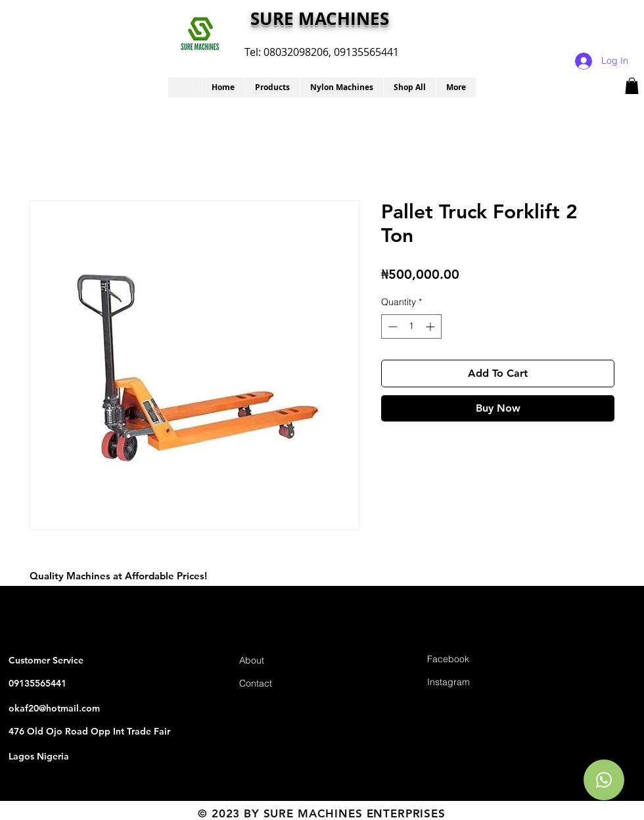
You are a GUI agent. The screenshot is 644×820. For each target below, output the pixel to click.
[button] (272, 87)
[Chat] (604, 780)
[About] (286, 661)
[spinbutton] (411, 326)
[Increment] (431, 326)
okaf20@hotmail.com (54, 708)
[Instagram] (474, 682)
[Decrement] (391, 326)
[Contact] (286, 684)
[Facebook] (474, 659)
